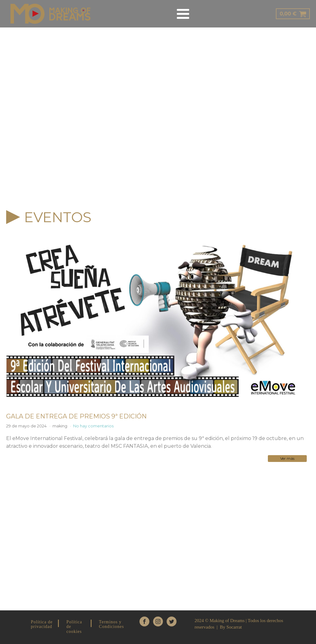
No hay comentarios (93, 426)
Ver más (287, 458)
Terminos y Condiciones (112, 624)
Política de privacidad (42, 624)
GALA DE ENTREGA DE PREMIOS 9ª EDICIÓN (76, 416)
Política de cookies (74, 627)
